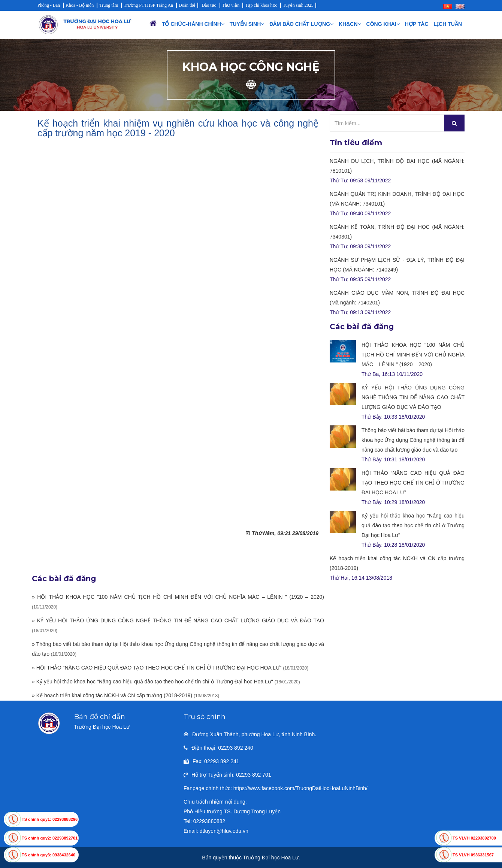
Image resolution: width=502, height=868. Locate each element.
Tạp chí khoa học (261, 5)
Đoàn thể (187, 5)
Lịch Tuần (448, 24)
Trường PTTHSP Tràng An (148, 5)
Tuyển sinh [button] (247, 24)
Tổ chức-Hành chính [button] (193, 24)
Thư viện (231, 5)
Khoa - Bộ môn (80, 5)
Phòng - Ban (49, 5)
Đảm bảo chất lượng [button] (301, 24)
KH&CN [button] (350, 24)
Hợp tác (417, 24)
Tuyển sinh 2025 (298, 5)
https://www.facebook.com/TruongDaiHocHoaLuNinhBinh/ (300, 788)
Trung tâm (109, 5)
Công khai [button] (383, 24)
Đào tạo (209, 5)
